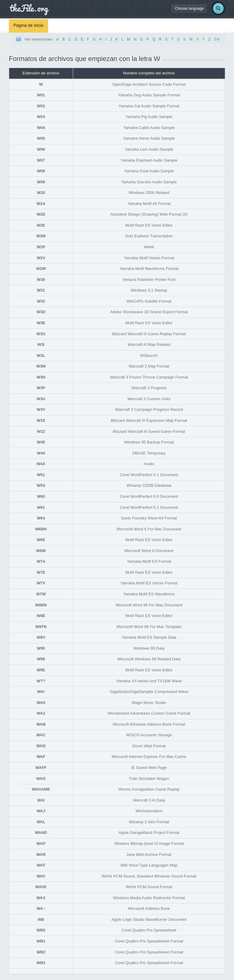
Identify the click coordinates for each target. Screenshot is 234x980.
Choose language (189, 9)
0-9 (217, 39)
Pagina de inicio (28, 25)
